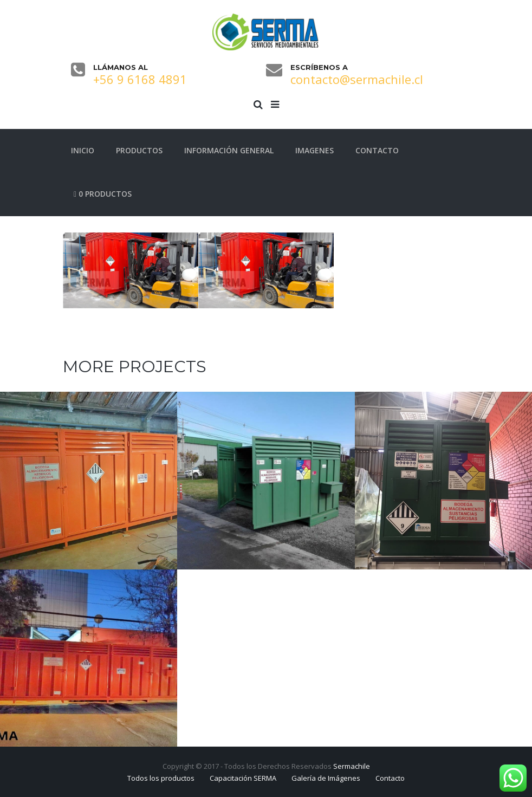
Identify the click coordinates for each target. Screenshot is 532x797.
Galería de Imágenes (326, 778)
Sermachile (352, 766)
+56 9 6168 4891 (140, 79)
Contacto (390, 778)
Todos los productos (161, 778)
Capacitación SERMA (243, 778)
